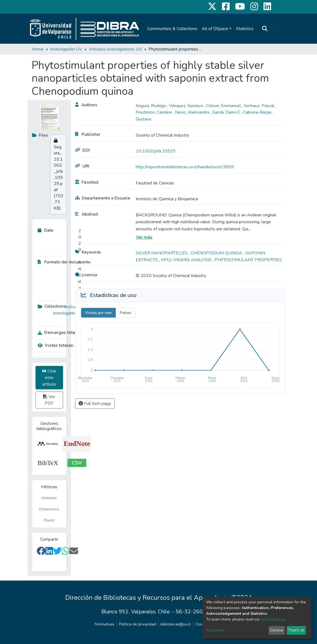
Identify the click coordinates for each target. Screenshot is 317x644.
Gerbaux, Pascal (260, 106)
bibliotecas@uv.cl (176, 624)
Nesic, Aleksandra (193, 112)
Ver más (144, 237)
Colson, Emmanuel (224, 106)
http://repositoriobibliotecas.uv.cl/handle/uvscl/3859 (185, 167)
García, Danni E (227, 112)
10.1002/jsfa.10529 (156, 151)
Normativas (105, 624)
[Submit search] (265, 29)
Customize (215, 630)
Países (126, 313)
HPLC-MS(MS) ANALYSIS (187, 260)
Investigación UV (66, 49)
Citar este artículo (49, 378)
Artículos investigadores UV (115, 49)
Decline (277, 630)
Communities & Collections (172, 29)
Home (38, 49)
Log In (276, 29)
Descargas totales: (58, 333)
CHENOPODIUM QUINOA (217, 253)
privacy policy (273, 619)
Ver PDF (49, 400)
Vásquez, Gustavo (187, 106)
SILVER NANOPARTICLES (162, 253)
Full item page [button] (95, 404)
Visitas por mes (99, 313)
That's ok (296, 630)
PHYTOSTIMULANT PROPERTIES (248, 260)
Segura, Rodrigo (151, 106)
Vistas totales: (56, 345)
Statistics (245, 29)
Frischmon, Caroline (154, 112)
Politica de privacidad (137, 624)
